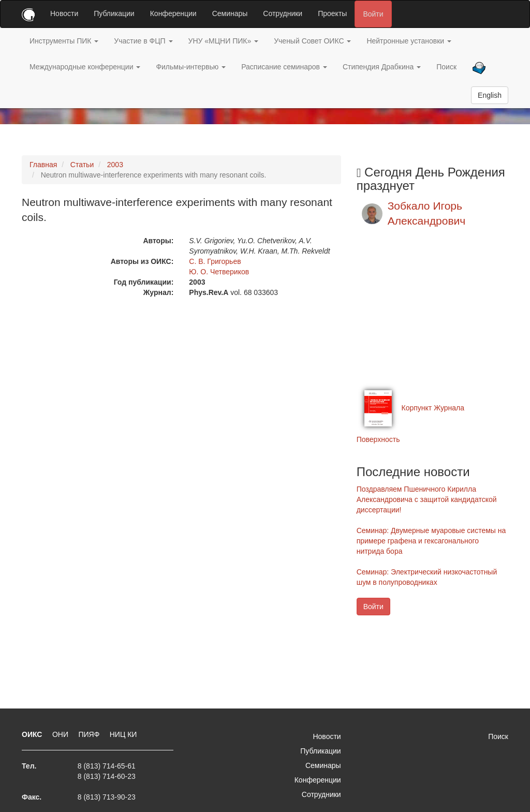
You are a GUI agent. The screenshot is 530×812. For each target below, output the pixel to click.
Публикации (114, 13)
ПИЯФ (90, 734)
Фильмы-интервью (191, 67)
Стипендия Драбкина (382, 67)
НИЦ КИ (123, 734)
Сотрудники (283, 13)
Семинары (230, 13)
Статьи (82, 165)
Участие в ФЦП (143, 41)
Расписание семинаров (284, 67)
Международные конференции (85, 67)
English (490, 95)
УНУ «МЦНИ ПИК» (224, 41)
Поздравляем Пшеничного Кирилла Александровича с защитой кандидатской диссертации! (427, 499)
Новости (64, 13)
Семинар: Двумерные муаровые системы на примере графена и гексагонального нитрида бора (431, 541)
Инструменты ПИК (64, 41)
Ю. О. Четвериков (219, 272)
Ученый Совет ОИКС (312, 41)
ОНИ (61, 734)
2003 (115, 165)
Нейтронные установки (409, 41)
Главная (43, 165)
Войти (373, 14)
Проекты (332, 13)
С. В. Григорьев (215, 261)
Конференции (173, 13)
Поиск (446, 67)
